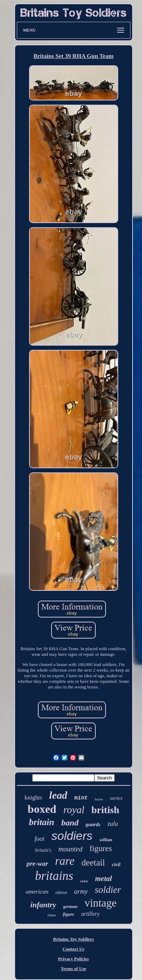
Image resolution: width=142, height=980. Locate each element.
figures (101, 848)
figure (69, 914)
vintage (100, 903)
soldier (108, 890)
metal (103, 878)
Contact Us (74, 949)
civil (116, 865)
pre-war (37, 864)
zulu (113, 824)
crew (84, 881)
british (105, 810)
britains (54, 876)
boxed (42, 809)
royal (74, 810)
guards (93, 824)
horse (99, 799)
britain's (43, 850)
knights (33, 798)
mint (81, 798)
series (116, 798)
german (70, 906)
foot (40, 839)
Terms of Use (73, 969)
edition (61, 893)
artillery (90, 914)
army (81, 891)
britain (41, 822)
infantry (43, 905)
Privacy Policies (74, 959)
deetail (93, 863)
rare (65, 861)
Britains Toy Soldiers (73, 939)
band (70, 823)
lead (58, 795)
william (106, 840)
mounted (70, 849)
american (37, 892)
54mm (52, 915)
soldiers (72, 836)
